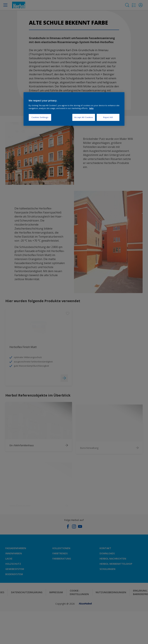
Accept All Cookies (84, 117)
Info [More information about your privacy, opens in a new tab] (91, 108)
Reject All (108, 117)
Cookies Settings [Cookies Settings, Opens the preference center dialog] (40, 117)
